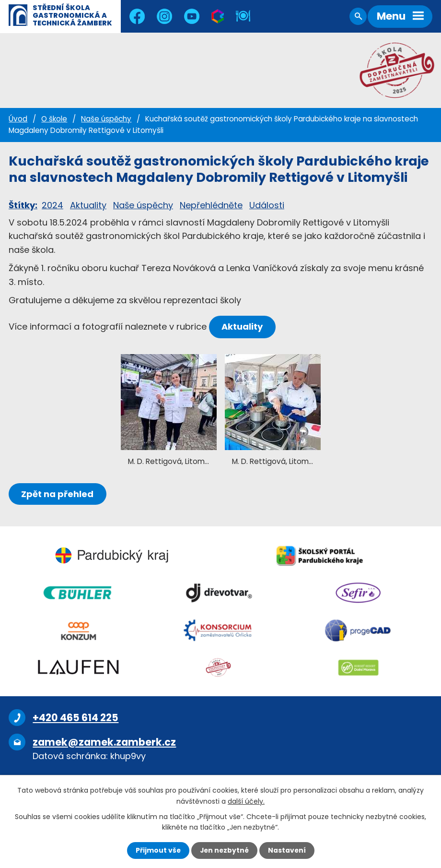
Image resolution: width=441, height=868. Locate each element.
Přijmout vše (157, 850)
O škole (54, 119)
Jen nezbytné (224, 850)
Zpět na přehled (58, 494)
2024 (52, 205)
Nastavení (288, 850)
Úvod (18, 119)
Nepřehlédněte (211, 205)
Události (267, 205)
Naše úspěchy (106, 119)
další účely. (246, 801)
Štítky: (23, 205)
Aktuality (88, 205)
